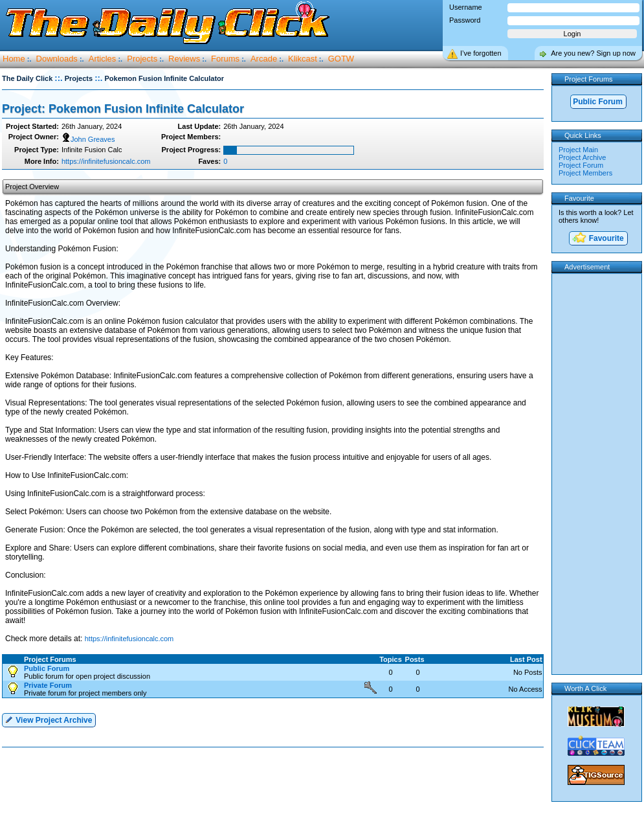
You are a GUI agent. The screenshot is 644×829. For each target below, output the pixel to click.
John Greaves (88, 139)
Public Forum (598, 102)
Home (14, 59)
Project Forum (581, 165)
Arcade (264, 59)
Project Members (585, 173)
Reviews (184, 59)
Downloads (57, 59)
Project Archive (582, 157)
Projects (142, 59)
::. (58, 78)
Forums (225, 59)
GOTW (341, 59)
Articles (103, 59)
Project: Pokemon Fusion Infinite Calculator (123, 109)
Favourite (597, 239)
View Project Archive (48, 719)
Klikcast (303, 59)
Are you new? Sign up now (593, 53)
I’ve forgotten (481, 53)
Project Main (578, 150)
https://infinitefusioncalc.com (106, 161)
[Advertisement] (276, 789)
